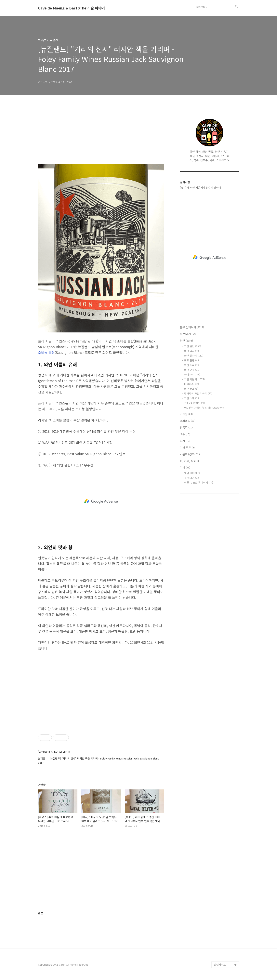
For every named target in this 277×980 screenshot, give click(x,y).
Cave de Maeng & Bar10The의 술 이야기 (72, 8)
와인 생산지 (194, 356)
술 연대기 (188, 334)
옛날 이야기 (192, 473)
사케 (185, 441)
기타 (185, 467)
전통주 (186, 427)
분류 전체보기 (192, 327)
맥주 (185, 434)
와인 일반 (193, 346)
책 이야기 (192, 478)
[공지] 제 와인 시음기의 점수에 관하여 (200, 188)
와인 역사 (192, 351)
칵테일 (186, 414)
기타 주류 (187, 448)
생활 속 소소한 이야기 (199, 483)
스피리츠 (188, 421)
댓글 (41, 913)
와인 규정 (192, 370)
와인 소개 (192, 398)
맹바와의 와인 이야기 (198, 393)
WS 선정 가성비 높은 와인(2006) (204, 408)
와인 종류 (192, 365)
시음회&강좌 (190, 454)
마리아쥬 (191, 384)
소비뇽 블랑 (46, 352)
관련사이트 (220, 965)
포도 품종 (192, 360)
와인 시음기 (194, 379)
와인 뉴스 (191, 389)
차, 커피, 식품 (190, 461)
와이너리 (192, 375)
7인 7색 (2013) (195, 403)
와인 (186, 341)
